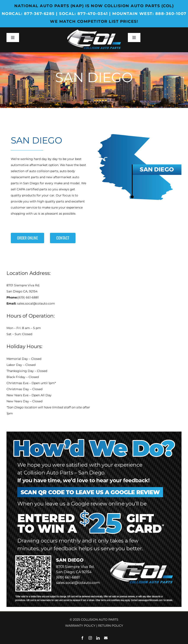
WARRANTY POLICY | (82, 626)
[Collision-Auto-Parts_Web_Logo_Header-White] (94, 31)
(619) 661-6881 (28, 297)
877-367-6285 (39, 14)
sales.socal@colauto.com (36, 303)
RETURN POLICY (111, 626)
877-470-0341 (93, 14)
